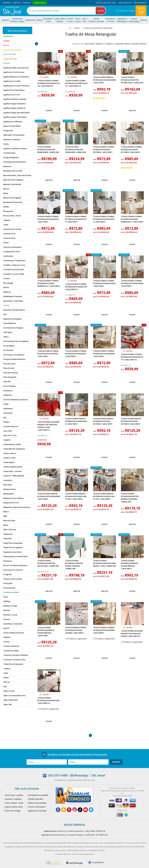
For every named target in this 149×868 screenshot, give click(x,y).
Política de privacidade (37, 803)
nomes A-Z (100, 44)
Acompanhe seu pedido (38, 795)
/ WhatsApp (78, 775)
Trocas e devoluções (37, 807)
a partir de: (42, 440)
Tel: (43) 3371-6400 (125, 11)
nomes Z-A (110, 44)
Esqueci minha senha (14, 807)
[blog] (64, 810)
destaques (90, 44)
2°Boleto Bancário (35, 799)
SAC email (98, 775)
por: (39, 96)
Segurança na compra (37, 811)
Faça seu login (109, 3)
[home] (12, 11)
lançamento (124, 51)
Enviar (116, 762)
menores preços (123, 44)
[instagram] (75, 810)
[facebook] (58, 810)
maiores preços (139, 44)
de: (39, 92)
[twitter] (91, 810)
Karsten (132, 110)
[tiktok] (80, 810)
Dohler (49, 110)
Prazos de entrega (13, 811)
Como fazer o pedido (14, 795)
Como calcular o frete (14, 803)
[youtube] (86, 810)
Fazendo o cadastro (13, 799)
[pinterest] (69, 810)
